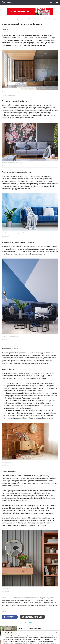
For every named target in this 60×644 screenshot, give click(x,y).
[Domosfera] (7, 3)
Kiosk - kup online (30, 12)
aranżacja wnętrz (18, 19)
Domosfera (5, 19)
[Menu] (57, 3)
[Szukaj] (51, 3)
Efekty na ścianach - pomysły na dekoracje (41, 19)
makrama (30, 361)
